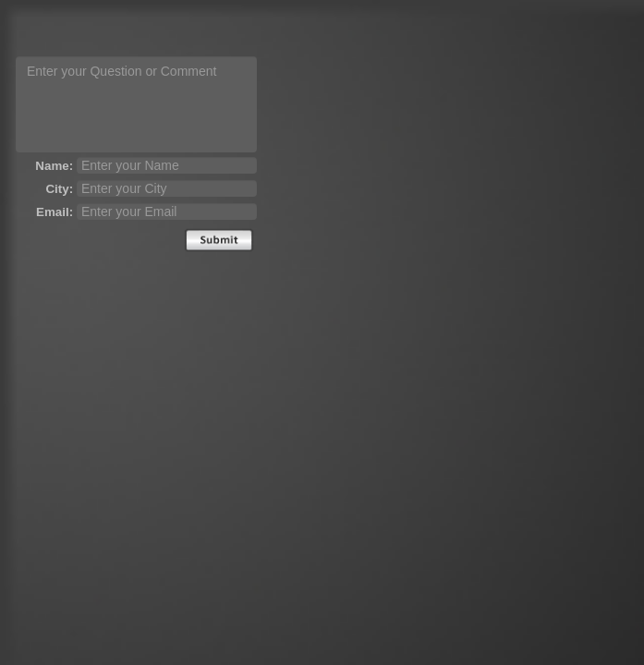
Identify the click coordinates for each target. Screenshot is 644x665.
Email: (55, 212)
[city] (167, 188)
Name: (54, 166)
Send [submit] (219, 240)
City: (59, 189)
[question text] (136, 104)
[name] (167, 165)
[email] (167, 212)
